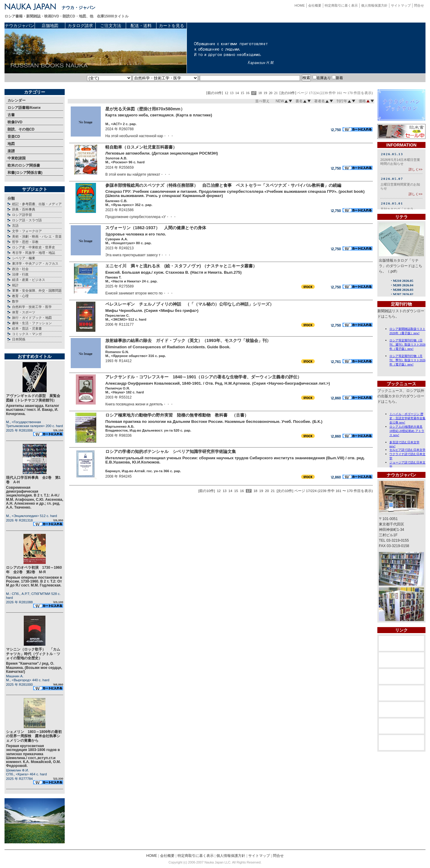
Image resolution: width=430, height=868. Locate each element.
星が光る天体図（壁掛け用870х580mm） (145, 109)
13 (232, 93)
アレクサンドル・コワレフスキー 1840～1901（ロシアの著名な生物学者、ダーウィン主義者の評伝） (203, 377)
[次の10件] (288, 93)
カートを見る (172, 26)
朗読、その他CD (21, 129)
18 (260, 93)
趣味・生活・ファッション (32, 323)
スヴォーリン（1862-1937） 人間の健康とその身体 (156, 228)
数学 (15, 301)
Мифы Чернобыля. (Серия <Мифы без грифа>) (152, 311)
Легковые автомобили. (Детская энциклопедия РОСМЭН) (162, 153)
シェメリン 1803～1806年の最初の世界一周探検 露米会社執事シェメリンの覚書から (34, 736)
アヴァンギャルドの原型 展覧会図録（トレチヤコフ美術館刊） (33, 398)
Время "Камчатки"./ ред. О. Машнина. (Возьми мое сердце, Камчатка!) (34, 667)
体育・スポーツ (24, 312)
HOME (300, 5)
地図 (11, 144)
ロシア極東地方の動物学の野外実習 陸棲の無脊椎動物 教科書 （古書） (177, 415)
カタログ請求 (80, 26)
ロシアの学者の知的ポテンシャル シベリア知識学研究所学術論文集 (171, 451)
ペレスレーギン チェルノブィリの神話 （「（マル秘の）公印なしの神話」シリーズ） (190, 304)
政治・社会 (20, 269)
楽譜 (11, 151)
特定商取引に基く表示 (341, 5)
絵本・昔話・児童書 (27, 328)
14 (237, 93)
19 (265, 93)
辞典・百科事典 (24, 209)
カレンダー (17, 100)
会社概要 (315, 5)
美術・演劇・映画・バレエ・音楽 (37, 236)
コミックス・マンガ (27, 334)
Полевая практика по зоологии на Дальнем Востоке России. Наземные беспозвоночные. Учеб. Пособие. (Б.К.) (214, 422)
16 (248, 93)
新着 (337, 78)
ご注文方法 (111, 26)
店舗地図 (50, 26)
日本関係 (19, 339)
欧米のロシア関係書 (24, 165)
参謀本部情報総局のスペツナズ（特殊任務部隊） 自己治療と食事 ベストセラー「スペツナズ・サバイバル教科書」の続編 (223, 185)
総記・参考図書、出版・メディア (37, 204)
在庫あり (322, 78)
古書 (11, 115)
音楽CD (14, 137)
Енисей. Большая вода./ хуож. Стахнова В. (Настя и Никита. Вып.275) (173, 272)
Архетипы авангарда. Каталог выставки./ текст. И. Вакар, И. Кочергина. (33, 410)
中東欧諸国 (17, 158)
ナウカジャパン (20, 26)
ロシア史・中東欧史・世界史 (34, 247)
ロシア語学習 (22, 215)
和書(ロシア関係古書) (25, 173)
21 (276, 93)
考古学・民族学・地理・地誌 (34, 253)
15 (242, 93)
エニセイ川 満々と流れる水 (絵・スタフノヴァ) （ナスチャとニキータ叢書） (181, 266)
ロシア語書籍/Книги (24, 108)
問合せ (419, 5)
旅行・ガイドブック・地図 (32, 318)
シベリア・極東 (24, 258)
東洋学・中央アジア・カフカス (35, 263)
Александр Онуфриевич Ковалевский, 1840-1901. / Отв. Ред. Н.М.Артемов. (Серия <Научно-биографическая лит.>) (218, 383)
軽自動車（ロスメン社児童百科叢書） (141, 147)
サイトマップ (401, 5)
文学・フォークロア (27, 231)
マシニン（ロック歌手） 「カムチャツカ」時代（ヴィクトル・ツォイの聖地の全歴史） (33, 654)
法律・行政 (20, 274)
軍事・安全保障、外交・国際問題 (37, 291)
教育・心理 (20, 296)
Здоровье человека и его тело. (136, 234)
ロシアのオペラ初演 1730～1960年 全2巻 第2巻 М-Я (34, 570)
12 (227, 93)
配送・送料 (141, 26)
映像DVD (15, 122)
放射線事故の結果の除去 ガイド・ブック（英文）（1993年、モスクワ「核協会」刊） (188, 340)
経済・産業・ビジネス (29, 280)
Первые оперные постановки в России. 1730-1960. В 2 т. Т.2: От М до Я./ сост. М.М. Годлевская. (34, 581)
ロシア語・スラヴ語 (27, 220)
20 (271, 93)
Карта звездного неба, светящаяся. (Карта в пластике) (159, 115)
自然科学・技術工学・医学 (32, 307)
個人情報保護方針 (374, 5)
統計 (15, 285)
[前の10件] (215, 93)
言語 (15, 226)
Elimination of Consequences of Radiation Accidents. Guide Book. (168, 347)
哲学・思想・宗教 (25, 242)
